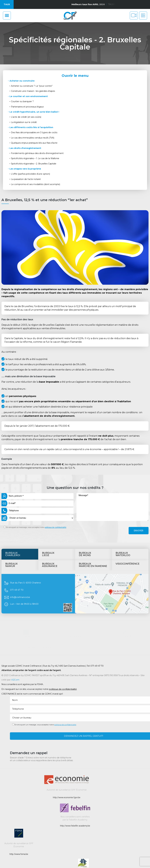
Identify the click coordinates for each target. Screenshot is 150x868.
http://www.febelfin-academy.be (75, 850)
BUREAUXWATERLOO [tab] (123, 488)
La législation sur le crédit (24, 122)
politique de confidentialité (63, 721)
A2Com (15, 711)
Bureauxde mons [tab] (85, 488)
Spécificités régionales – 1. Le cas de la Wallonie (35, 158)
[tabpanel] (75, 528)
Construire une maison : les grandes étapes (33, 91)
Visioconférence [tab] (128, 498)
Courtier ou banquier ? (22, 101)
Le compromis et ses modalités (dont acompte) (36, 184)
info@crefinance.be (20, 531)
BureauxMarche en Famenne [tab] (93, 499)
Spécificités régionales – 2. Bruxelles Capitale (34, 164)
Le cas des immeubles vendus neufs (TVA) (33, 138)
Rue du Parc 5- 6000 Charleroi (25, 517)
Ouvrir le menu (75, 76)
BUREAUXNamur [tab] (11, 499)
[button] (7, 16)
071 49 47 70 (17, 524)
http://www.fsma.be (19, 854)
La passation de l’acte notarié (26, 179)
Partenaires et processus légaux (27, 107)
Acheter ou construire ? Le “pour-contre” (32, 86)
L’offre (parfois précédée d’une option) (30, 174)
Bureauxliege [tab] (48, 488)
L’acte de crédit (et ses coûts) (26, 117)
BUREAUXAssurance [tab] (50, 499)
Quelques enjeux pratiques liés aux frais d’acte (34, 143)
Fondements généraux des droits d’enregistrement (37, 153)
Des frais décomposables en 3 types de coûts (34, 132)
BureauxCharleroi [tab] (13, 488)
